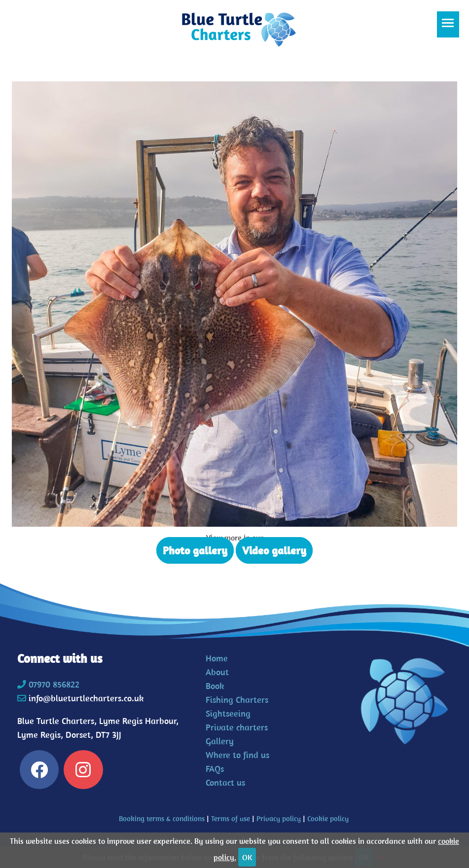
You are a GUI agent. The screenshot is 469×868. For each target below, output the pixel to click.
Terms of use (231, 818)
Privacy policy (279, 818)
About (217, 672)
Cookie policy (328, 818)
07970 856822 (54, 684)
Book (215, 686)
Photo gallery (195, 550)
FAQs (215, 769)
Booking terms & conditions (162, 818)
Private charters (237, 727)
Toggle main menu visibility (451, 28)
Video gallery (274, 550)
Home (217, 658)
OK (247, 857)
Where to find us (237, 755)
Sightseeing (228, 713)
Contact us (225, 782)
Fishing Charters (237, 700)
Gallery (220, 741)
